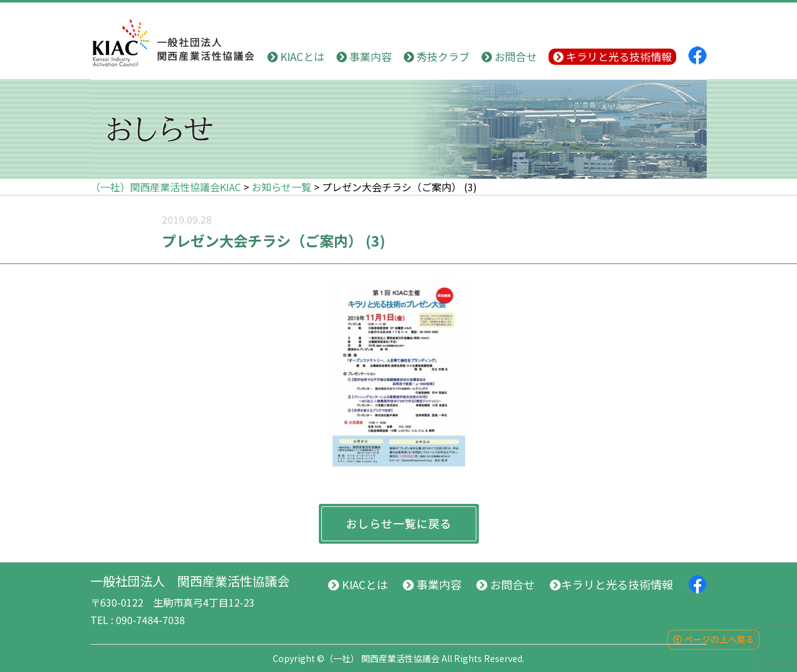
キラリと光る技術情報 (612, 56)
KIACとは (296, 56)
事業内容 (364, 56)
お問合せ (509, 56)
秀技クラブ (436, 56)
